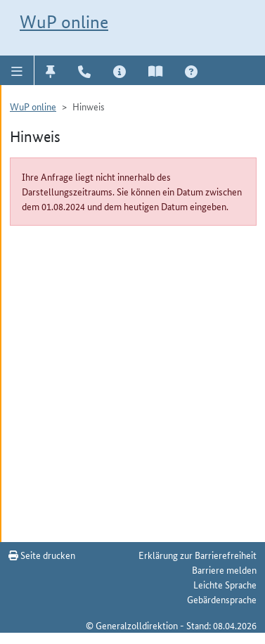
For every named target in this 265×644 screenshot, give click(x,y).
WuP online (64, 22)
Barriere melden (224, 569)
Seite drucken (42, 555)
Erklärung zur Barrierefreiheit (198, 555)
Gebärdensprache (222, 599)
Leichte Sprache (225, 584)
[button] (17, 70)
